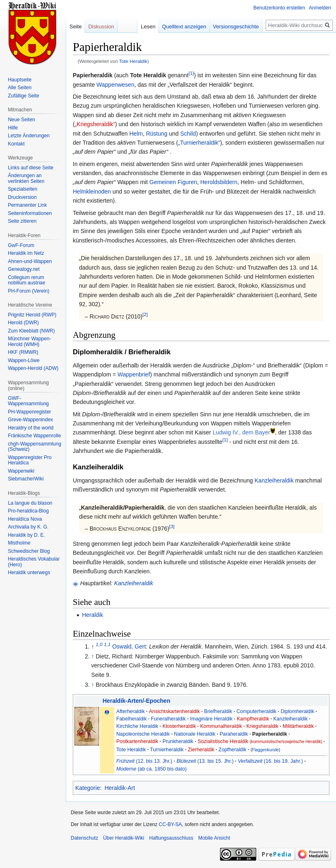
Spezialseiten (22, 189)
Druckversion (22, 197)
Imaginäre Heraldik (211, 719)
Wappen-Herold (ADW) (33, 368)
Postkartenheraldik (137, 741)
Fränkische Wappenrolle (34, 436)
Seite (76, 27)
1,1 (107, 645)
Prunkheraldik (178, 741)
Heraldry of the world (31, 428)
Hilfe (13, 128)
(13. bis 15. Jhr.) (205, 761)
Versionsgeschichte (236, 27)
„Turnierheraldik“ (199, 143)
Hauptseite (20, 80)
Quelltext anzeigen (184, 27)
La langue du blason (30, 503)
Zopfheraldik (232, 750)
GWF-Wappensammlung (28, 401)
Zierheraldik (201, 750)
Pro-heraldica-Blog (28, 511)
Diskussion (101, 27)
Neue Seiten (21, 120)
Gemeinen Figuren (173, 182)
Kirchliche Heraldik (137, 726)
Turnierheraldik (167, 750)
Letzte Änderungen (29, 136)
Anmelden (320, 8)
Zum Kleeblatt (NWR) (31, 331)
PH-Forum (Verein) (29, 291)
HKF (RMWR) (23, 352)
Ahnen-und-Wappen (30, 261)
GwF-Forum (21, 245)
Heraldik (92, 615)
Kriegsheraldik (262, 726)
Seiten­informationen (30, 213)
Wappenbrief (134, 374)
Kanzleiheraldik (274, 480)
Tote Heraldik (133, 61)
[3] (172, 527)
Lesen (148, 27)
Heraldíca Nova (25, 519)
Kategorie (88, 788)
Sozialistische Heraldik (260, 741)
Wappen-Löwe (24, 360)
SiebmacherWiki (26, 479)
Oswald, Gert (129, 646)
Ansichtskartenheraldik (174, 711)
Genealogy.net (24, 269)
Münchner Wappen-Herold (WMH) (29, 342)
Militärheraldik (298, 726)
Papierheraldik (270, 734)
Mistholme (19, 543)
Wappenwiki (21, 471)
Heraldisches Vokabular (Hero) (34, 562)
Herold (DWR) (23, 323)
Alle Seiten (20, 88)
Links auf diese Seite (31, 168)
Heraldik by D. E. (26, 535)
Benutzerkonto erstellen (279, 8)
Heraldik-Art (120, 788)
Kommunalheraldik (221, 726)
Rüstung (157, 134)
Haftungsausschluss (171, 838)
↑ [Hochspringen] (93, 656)
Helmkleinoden (92, 192)
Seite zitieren (22, 221)
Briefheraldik (218, 711)
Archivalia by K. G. (28, 527)
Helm (136, 134)
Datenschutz (85, 838)
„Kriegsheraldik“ (95, 124)
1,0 (99, 645)
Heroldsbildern (219, 182)
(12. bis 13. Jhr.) (144, 761)
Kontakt (16, 144)
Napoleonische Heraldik (143, 734)
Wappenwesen (116, 85)
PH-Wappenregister (29, 412)
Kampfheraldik (253, 719)
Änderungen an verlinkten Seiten (26, 178)
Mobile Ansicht (214, 838)
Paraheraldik (234, 734)
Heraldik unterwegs (29, 573)
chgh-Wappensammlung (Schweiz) (35, 447)
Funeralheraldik (168, 719)
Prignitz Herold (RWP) (32, 315)
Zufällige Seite (23, 96)
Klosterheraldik (179, 726)
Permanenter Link (27, 205)
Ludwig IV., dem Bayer (241, 432)
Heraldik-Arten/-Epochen (136, 701)
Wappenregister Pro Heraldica (30, 460)
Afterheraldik (131, 711)
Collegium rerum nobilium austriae (27, 280)
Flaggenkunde (265, 750)
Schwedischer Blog (29, 551)
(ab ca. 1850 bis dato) (152, 769)
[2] (145, 314)
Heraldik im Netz (26, 253)
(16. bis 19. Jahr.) (270, 761)
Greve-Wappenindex (30, 420)
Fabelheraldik (132, 719)
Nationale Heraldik (195, 734)
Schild (188, 134)
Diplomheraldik (297, 711)
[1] (191, 73)
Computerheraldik (256, 711)
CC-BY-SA (170, 824)
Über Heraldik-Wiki (124, 838)
